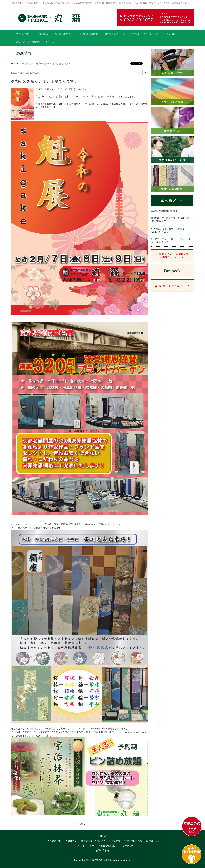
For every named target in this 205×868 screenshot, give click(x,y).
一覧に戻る (80, 824)
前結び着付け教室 (90, 34)
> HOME (102, 836)
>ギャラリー (127, 846)
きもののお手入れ (65, 34)
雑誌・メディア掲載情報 (28, 42)
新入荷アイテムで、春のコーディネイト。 (172, 239)
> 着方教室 (100, 841)
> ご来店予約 (115, 841)
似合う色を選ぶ (131, 34)
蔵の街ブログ (111, 34)
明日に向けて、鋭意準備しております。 (171, 218)
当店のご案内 (24, 34)
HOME (15, 64)
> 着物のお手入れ (133, 841)
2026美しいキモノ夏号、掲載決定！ (169, 229)
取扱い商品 (43, 34)
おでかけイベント (152, 34)
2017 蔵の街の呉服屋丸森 (99, 860)
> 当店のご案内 (56, 841)
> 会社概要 (71, 841)
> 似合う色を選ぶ (107, 846)
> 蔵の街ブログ (152, 841)
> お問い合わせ (102, 850)
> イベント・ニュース (85, 846)
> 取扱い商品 (86, 841)
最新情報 (171, 34)
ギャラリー (51, 42)
